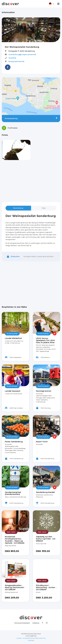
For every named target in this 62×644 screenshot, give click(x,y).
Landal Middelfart (13, 338)
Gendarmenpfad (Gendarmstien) (13, 493)
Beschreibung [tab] (18, 208)
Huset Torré (42, 442)
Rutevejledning (31, 118)
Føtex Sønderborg (14, 442)
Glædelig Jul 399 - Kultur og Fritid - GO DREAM (46, 539)
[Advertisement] (31, 181)
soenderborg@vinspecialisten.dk (22, 55)
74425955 (12, 58)
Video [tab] (44, 208)
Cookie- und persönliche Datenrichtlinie (31, 638)
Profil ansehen (12, 334)
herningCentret (44, 391)
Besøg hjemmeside (16, 61)
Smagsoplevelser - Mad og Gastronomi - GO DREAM (15, 587)
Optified (31, 640)
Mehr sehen (11, 532)
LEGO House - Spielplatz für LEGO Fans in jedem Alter (45, 340)
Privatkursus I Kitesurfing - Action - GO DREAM (46, 587)
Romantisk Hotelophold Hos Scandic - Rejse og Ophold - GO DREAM (15, 540)
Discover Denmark (22, 623)
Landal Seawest (13, 391)
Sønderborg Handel (45, 492)
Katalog (36, 623)
